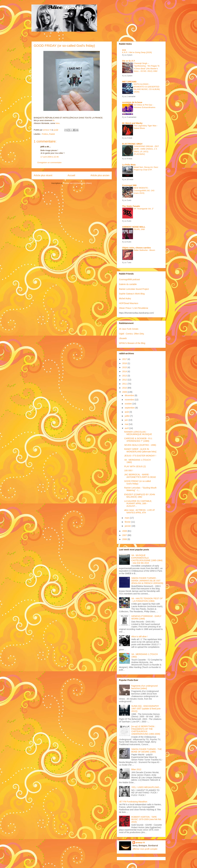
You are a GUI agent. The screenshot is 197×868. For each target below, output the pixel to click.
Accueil (71, 175)
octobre (129, 404)
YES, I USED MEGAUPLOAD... (146, 787)
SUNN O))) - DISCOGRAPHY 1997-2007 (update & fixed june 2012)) (146, 709)
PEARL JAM (139, 229)
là (54, 120)
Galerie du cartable (128, 284)
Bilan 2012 (136, 769)
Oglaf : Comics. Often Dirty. (132, 334)
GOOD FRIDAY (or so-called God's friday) (137, 482)
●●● (124, 50)
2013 (125, 376)
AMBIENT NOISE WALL (134, 227)
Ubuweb (123, 338)
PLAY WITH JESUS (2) (135, 466)
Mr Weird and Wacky (132, 123)
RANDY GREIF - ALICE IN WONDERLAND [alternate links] (140, 450)
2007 (125, 535)
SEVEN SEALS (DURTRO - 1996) (140, 445)
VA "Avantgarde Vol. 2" (144, 209)
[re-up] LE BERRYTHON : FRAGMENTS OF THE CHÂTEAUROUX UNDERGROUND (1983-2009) (146, 730)
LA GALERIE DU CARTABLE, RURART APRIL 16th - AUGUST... (138, 504)
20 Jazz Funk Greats (129, 329)
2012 (125, 380)
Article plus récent (43, 175)
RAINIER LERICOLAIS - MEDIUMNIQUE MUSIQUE (138, 433)
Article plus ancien (100, 175)
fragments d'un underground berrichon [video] (144, 687)
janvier (128, 526)
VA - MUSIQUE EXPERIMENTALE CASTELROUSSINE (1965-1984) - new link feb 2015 (147, 559)
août (127, 412)
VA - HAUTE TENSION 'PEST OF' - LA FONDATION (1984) (147, 600)
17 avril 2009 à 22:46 (50, 157)
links (58, 123)
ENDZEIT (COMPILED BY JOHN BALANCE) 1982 (140, 496)
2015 (125, 367)
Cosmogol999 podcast (129, 279)
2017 (125, 359)
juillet (127, 416)
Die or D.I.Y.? (129, 61)
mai (127, 424)
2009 (125, 392)
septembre (130, 408)
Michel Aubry (125, 298)
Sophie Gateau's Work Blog (132, 294)
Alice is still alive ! (139, 637)
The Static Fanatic (131, 206)
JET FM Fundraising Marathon (133, 802)
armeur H (140, 843)
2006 (125, 539)
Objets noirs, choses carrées (136, 248)
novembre (130, 400)
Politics (45, 134)
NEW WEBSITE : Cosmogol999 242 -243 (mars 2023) (144, 190)
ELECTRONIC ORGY (132, 144)
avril (127, 428)
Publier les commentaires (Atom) (78, 183)
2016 (125, 363)
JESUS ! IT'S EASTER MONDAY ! (140, 456)
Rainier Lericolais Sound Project (134, 289)
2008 (125, 531)
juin (127, 420)
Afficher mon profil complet (145, 849)
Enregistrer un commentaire (50, 162)
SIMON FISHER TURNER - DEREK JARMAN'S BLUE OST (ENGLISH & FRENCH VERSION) (147, 581)
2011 (125, 384)
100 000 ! (128, 470)
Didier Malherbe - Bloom (144, 250)
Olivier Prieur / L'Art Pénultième (134, 308)
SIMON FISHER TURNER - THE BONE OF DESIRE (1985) (147, 750)
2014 (125, 371)
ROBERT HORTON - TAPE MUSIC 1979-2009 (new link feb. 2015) (146, 819)
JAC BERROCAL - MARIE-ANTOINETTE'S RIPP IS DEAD (140, 476)
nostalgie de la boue (132, 102)
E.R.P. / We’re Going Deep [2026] (137, 52)
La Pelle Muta (129, 165)
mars (127, 518)
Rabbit (52, 134)
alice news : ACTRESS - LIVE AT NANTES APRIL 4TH (139, 511)
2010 (125, 388)
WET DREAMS (129, 82)
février (128, 522)
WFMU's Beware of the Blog (132, 343)
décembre (130, 395)
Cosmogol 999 (129, 185)
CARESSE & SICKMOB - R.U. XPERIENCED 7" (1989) (138, 440)
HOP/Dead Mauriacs (129, 303)
